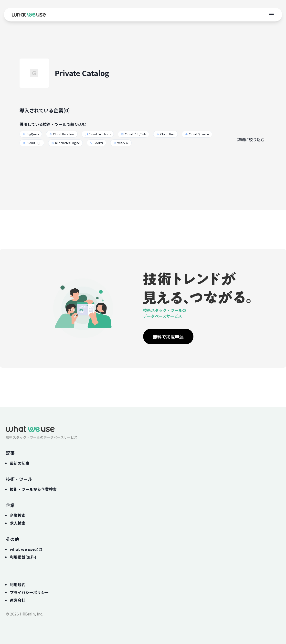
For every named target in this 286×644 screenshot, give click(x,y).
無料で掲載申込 (168, 337)
